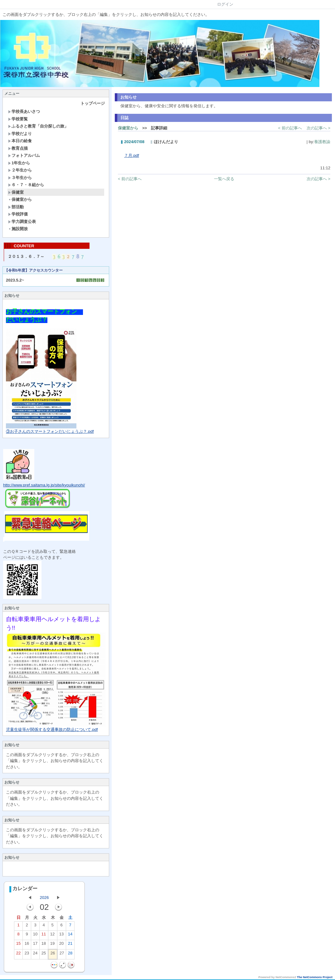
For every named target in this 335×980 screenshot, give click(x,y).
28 (70, 955)
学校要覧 (18, 119)
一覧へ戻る (224, 179)
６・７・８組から (26, 185)
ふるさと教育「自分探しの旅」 (38, 126)
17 (35, 945)
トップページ (93, 103)
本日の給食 (20, 141)
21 (70, 945)
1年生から (19, 163)
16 (27, 945)
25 (44, 955)
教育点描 (18, 148)
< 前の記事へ (290, 128)
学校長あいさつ (24, 111)
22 (18, 955)
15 (18, 945)
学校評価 (18, 214)
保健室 (16, 192)
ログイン (225, 4)
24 (35, 955)
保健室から (20, 199)
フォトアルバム (24, 155)
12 (52, 936)
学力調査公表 (22, 222)
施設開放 (18, 229)
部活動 (16, 207)
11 (44, 936)
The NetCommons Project (315, 978)
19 (52, 945)
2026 (44, 898)
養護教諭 (322, 142)
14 (70, 936)
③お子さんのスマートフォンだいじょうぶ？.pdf (50, 432)
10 (35, 936)
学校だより (20, 134)
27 (62, 955)
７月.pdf (132, 155)
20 (61, 945)
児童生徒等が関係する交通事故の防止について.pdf (52, 730)
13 (61, 936)
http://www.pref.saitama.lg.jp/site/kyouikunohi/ (44, 486)
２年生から (20, 170)
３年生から (20, 178)
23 (27, 955)
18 (44, 945)
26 (53, 955)
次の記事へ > (318, 128)
